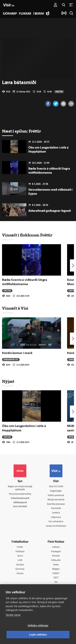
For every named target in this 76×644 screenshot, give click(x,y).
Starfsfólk (56, 509)
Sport (20, 556)
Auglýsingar (56, 491)
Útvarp (20, 574)
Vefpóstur (56, 517)
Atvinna (56, 556)
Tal (56, 582)
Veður (56, 565)
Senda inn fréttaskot (56, 526)
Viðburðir (56, 560)
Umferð (56, 513)
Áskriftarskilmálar (56, 504)
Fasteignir (56, 552)
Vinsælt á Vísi (15, 308)
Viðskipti (20, 552)
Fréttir (59, 92)
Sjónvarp (20, 569)
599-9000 (22, 507)
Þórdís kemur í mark (17, 353)
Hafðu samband (56, 496)
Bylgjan (56, 569)
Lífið (20, 560)
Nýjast (8, 381)
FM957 (56, 574)
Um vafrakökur (56, 522)
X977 (56, 578)
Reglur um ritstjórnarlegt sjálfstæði (20, 488)
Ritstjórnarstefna (56, 500)
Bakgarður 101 (11, 359)
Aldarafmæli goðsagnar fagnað (50, 211)
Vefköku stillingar (38, 626)
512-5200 (58, 487)
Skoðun (20, 565)
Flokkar (25, 14)
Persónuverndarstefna (20, 494)
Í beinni (39, 14)
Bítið (71, 437)
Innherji (56, 547)
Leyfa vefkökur (38, 635)
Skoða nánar (13, 615)
